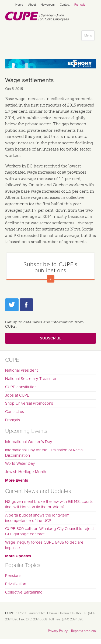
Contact (65, 5)
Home (19, 5)
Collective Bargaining (24, 592)
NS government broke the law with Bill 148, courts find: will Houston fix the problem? (49, 504)
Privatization (16, 584)
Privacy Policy (58, 631)
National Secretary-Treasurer (31, 379)
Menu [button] (89, 37)
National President (21, 370)
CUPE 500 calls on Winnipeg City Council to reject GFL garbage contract (49, 531)
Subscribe (51, 338)
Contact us (15, 412)
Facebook (26, 305)
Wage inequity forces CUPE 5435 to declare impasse (44, 545)
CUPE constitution (21, 387)
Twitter (12, 305)
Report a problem (83, 631)
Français (80, 5)
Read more (51, 279)
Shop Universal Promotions (29, 403)
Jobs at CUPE (17, 395)
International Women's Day (29, 442)
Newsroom (48, 5)
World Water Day (20, 463)
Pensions (13, 576)
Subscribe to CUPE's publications (50, 267)
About (32, 5)
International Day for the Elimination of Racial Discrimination (44, 453)
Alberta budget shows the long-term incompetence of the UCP (37, 518)
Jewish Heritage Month (26, 472)
